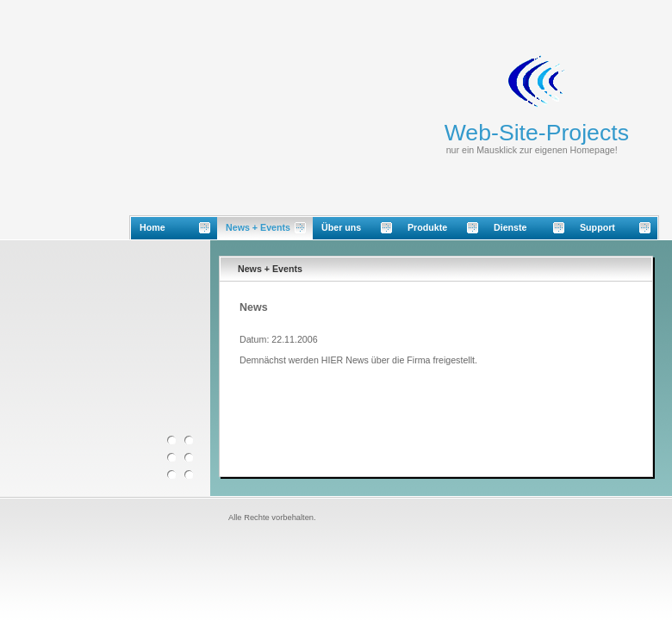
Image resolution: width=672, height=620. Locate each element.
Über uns (341, 227)
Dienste (510, 227)
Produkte (427, 227)
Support (597, 227)
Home (152, 227)
